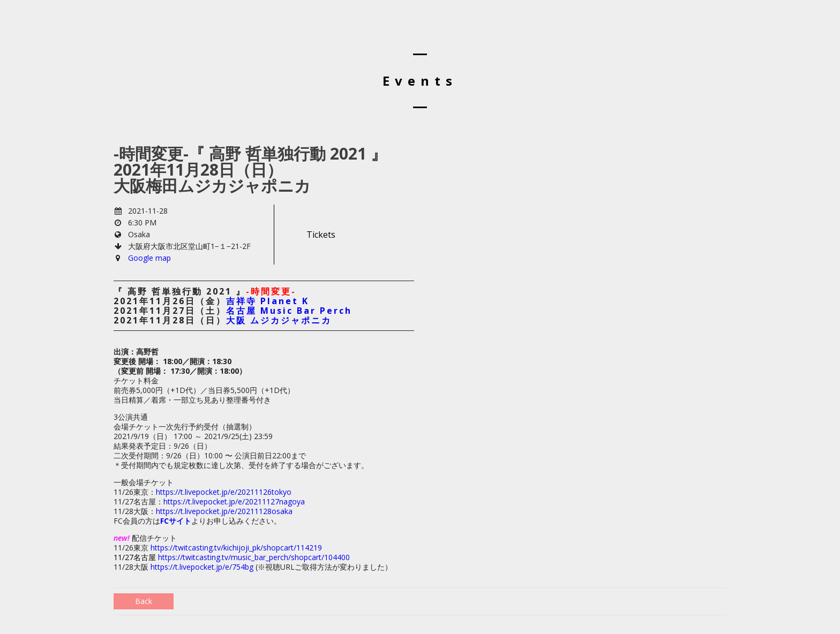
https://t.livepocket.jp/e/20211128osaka (224, 511)
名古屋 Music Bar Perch (289, 311)
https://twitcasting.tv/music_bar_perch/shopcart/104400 (254, 557)
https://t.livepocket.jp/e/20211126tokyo (224, 492)
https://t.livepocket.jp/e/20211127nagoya (234, 501)
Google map (149, 258)
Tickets (321, 235)
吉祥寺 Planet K (268, 301)
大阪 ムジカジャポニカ (279, 320)
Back (144, 601)
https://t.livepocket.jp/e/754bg (203, 567)
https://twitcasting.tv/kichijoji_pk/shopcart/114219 (236, 548)
